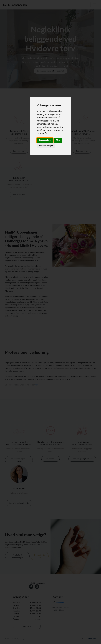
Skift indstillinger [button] (46, 145)
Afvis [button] (58, 140)
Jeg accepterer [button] (45, 140)
